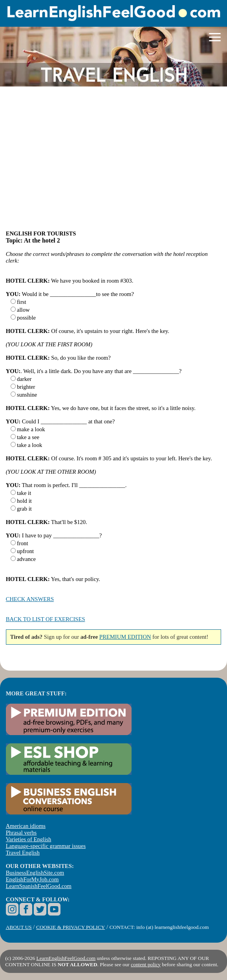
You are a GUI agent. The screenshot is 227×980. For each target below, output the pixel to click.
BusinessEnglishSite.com (35, 873)
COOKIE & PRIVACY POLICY (70, 927)
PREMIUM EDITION (125, 637)
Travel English (23, 853)
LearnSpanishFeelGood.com (39, 886)
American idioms (26, 826)
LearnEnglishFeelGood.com (66, 958)
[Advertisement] (114, 162)
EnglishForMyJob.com (32, 879)
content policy (146, 964)
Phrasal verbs (21, 833)
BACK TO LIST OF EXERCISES (46, 619)
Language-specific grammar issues (46, 846)
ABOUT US (19, 927)
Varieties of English (29, 839)
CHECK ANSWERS (30, 599)
